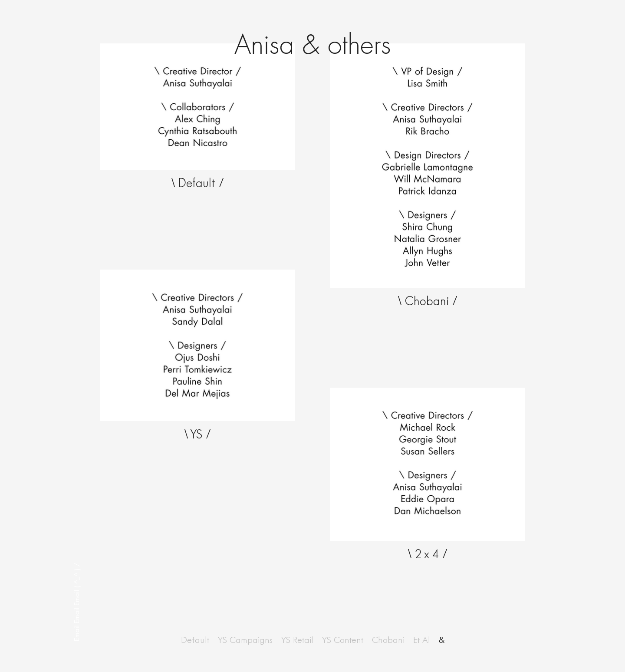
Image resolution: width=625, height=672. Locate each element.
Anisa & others (313, 44)
